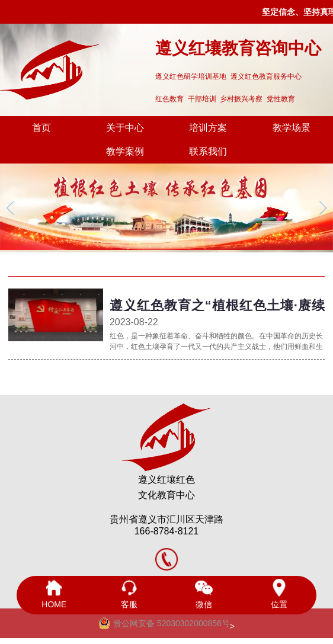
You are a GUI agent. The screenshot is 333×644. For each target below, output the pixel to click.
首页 (41, 128)
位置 (278, 594)
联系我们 (208, 151)
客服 (129, 594)
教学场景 (292, 128)
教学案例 (125, 151)
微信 (204, 594)
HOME (54, 594)
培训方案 (208, 128)
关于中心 (125, 128)
